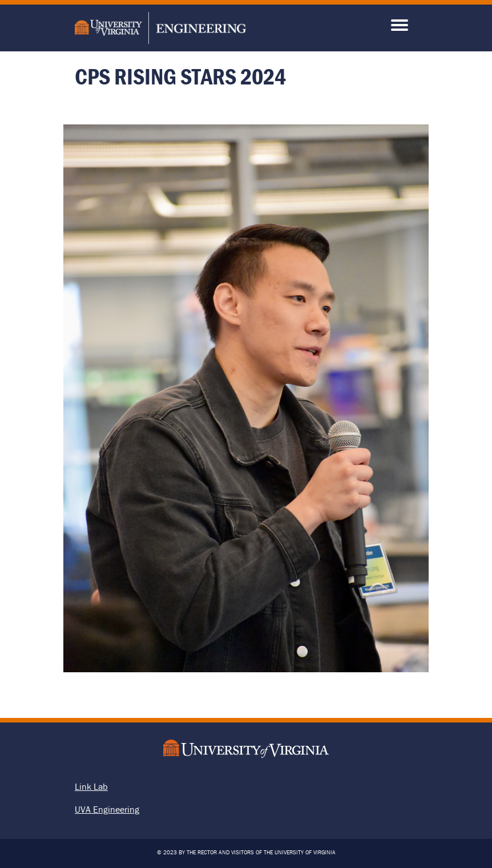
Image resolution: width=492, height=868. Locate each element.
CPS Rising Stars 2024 (180, 76)
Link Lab (91, 786)
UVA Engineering (107, 809)
